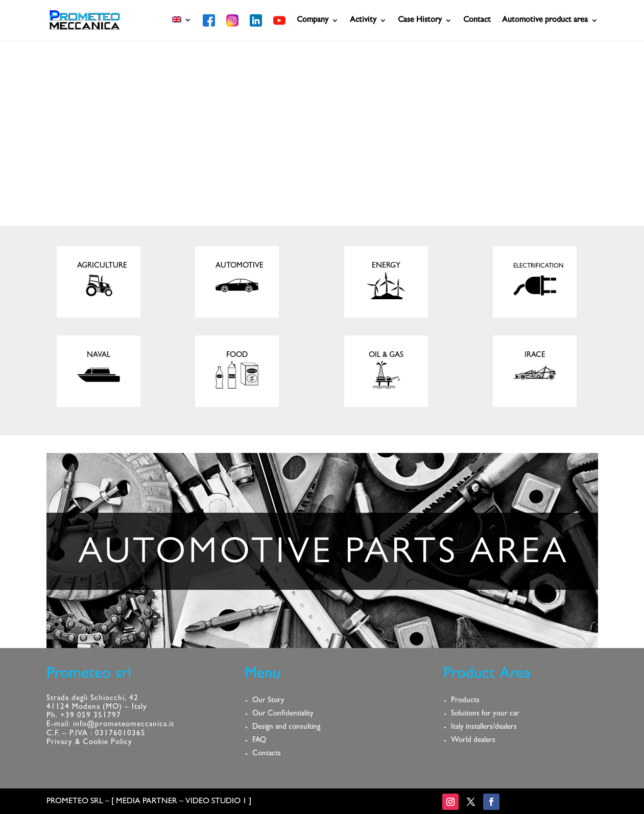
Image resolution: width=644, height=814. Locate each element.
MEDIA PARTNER (147, 802)
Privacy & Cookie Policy (89, 743)
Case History (420, 21)
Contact (477, 21)
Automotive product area (545, 21)
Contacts (267, 754)
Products (465, 701)
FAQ (259, 741)
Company (313, 21)
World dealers (473, 741)
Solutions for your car (485, 714)
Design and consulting (286, 727)
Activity (363, 21)
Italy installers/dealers (484, 727)
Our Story (268, 701)
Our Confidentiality (283, 714)
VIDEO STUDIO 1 (216, 802)
